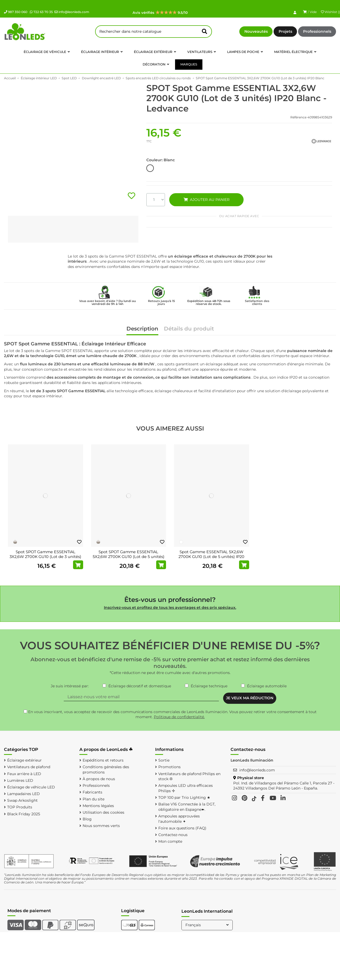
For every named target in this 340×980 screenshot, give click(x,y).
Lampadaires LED (24, 794)
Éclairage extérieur (24, 760)
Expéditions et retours (103, 760)
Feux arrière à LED (24, 774)
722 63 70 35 (41, 12)
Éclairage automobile (267, 686)
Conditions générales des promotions (106, 770)
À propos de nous (99, 779)
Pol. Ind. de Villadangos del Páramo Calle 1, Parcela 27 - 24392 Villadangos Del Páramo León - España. (284, 786)
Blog (87, 819)
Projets (285, 31)
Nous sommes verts (101, 826)
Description (142, 329)
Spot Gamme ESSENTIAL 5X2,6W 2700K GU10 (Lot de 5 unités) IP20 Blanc (211, 557)
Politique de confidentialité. (179, 717)
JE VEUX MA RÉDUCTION (250, 698)
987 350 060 (16, 12)
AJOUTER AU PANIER (206, 200)
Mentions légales (98, 806)
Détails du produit (189, 329)
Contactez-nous (173, 835)
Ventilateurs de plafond (29, 767)
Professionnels (317, 31)
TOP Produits (20, 807)
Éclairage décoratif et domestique (140, 686)
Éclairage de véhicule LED (31, 787)
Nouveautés (256, 31)
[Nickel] (15, 542)
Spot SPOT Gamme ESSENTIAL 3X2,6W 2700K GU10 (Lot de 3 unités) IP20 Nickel (45, 557)
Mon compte (170, 841)
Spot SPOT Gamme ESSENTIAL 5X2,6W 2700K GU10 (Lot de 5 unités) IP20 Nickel (129, 557)
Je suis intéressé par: (70, 686)
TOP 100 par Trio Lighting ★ (184, 797)
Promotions (169, 767)
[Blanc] (181, 542)
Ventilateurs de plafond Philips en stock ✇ (189, 776)
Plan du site (93, 799)
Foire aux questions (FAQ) (182, 828)
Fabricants (92, 792)
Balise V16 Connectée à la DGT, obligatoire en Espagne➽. (187, 807)
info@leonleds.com (72, 12)
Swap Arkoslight (22, 800)
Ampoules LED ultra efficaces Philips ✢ (186, 788)
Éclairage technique (209, 686)
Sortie (164, 760)
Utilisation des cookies (103, 812)
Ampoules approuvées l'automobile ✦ (179, 819)
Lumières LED (20, 780)
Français (208, 925)
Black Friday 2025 (24, 814)
